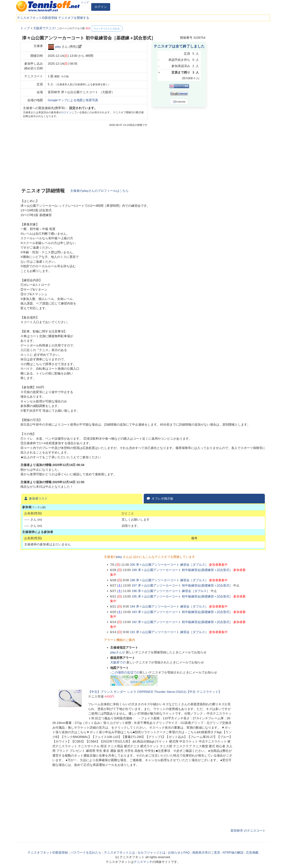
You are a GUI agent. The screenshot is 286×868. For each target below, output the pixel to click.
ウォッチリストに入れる (107, 29)
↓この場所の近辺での (125, 672)
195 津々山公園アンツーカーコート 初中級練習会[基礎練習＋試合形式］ (182, 596)
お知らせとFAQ (179, 853)
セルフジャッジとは (151, 853)
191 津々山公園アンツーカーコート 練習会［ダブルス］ (169, 632)
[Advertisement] (238, 80)
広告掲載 (252, 853)
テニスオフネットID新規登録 (37, 18)
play (58, 47)
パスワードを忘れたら (86, 853)
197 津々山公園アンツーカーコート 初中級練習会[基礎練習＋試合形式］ (182, 586)
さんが (118, 652)
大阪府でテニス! (45, 28)
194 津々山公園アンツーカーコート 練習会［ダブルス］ (169, 607)
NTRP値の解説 (233, 853)
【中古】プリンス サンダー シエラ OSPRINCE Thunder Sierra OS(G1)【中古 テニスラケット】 (155, 692)
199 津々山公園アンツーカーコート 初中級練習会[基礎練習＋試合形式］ (182, 570)
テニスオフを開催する (74, 18)
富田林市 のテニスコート (248, 831)
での (118, 662)
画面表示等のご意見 (206, 853)
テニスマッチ (143, 862)
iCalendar (179, 102)
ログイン (101, 7)
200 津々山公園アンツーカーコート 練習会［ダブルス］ (169, 565)
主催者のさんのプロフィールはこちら (99, 191)
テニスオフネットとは (119, 853)
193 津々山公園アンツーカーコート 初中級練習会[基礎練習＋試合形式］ (182, 612)
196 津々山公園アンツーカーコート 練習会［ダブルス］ (171, 591)
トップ (85, 2)
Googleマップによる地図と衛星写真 (73, 100)
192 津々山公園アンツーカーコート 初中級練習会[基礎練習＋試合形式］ (182, 622)
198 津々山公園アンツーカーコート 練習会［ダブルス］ (169, 580)
